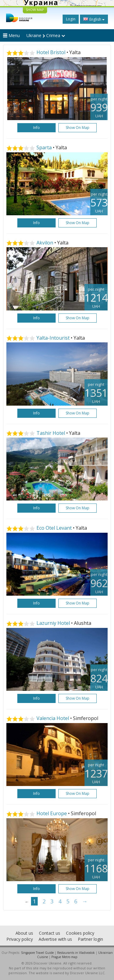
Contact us (50, 933)
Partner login (90, 939)
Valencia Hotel (53, 718)
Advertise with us (55, 939)
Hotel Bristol (51, 52)
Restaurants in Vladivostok (76, 953)
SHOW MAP (35, 10)
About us (24, 933)
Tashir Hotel (51, 433)
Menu (11, 35)
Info (36, 128)
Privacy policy (20, 939)
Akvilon (45, 243)
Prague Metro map (64, 957)
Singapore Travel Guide (37, 953)
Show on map (78, 128)
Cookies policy (80, 933)
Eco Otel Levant (54, 528)
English (94, 19)
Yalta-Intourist (53, 338)
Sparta (44, 147)
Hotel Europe (52, 813)
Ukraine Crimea (46, 35)
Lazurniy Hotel (54, 623)
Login (71, 19)
